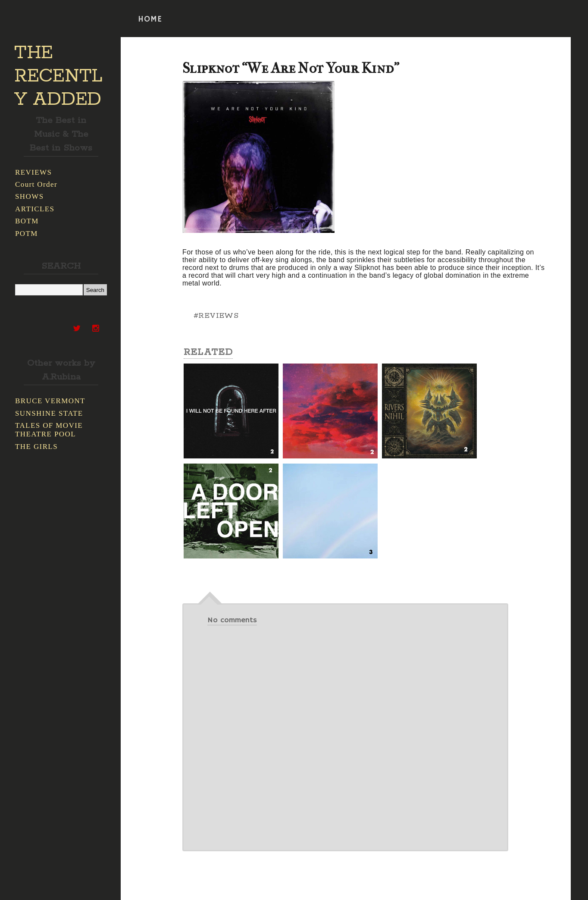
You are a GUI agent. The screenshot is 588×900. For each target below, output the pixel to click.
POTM (27, 234)
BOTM (27, 221)
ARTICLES (35, 209)
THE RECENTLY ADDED (58, 76)
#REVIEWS (216, 316)
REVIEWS (33, 172)
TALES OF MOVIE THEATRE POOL (49, 430)
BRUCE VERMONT (50, 401)
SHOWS (30, 196)
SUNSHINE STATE (49, 413)
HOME (150, 19)
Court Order (36, 184)
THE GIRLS (36, 447)
